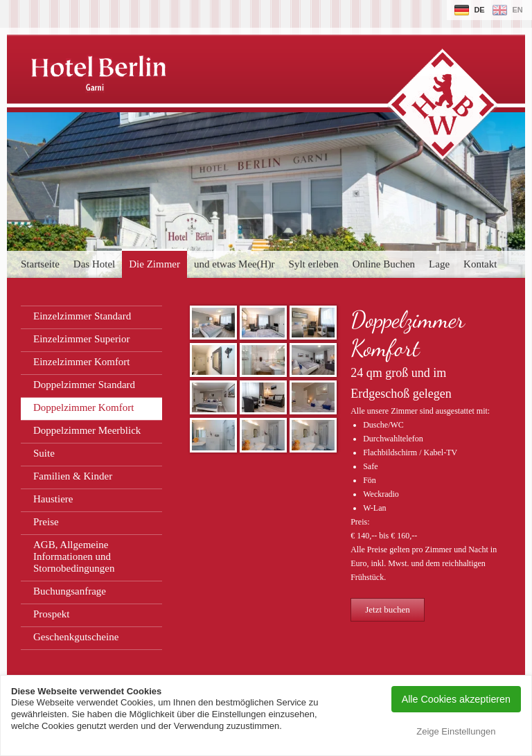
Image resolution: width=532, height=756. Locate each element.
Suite (44, 453)
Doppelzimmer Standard (84, 385)
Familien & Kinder (73, 476)
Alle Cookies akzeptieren (456, 699)
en (517, 10)
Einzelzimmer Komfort (82, 362)
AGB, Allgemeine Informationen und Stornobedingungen (74, 556)
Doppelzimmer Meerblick (87, 430)
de (479, 10)
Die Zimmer (154, 264)
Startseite (40, 264)
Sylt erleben (314, 264)
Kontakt (480, 264)
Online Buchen (384, 264)
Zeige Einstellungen (456, 731)
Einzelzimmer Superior (82, 339)
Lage (439, 264)
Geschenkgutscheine (76, 637)
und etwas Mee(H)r (234, 264)
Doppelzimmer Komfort (83, 407)
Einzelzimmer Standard (82, 316)
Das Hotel (94, 264)
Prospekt (52, 614)
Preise (46, 522)
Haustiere (53, 499)
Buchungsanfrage (70, 591)
